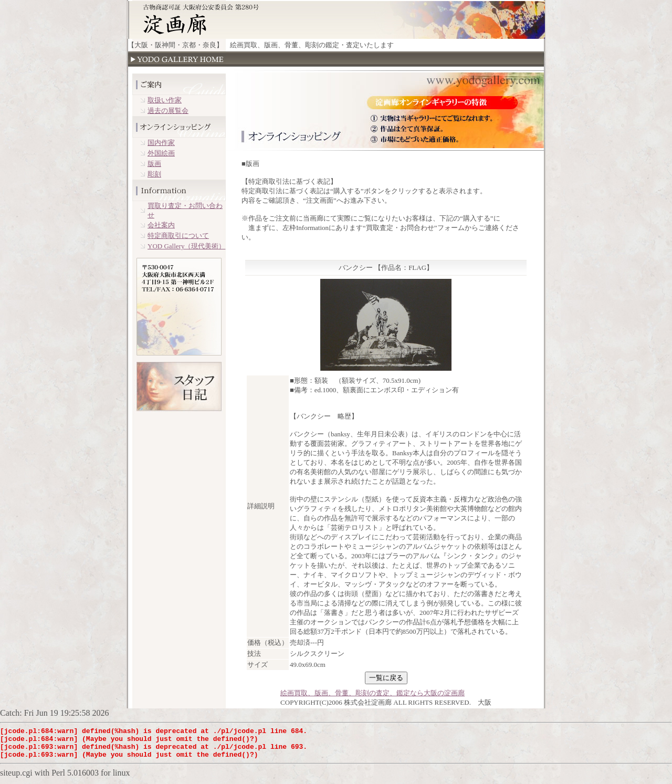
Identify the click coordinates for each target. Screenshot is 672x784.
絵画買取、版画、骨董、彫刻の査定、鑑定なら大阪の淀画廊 (372, 693)
